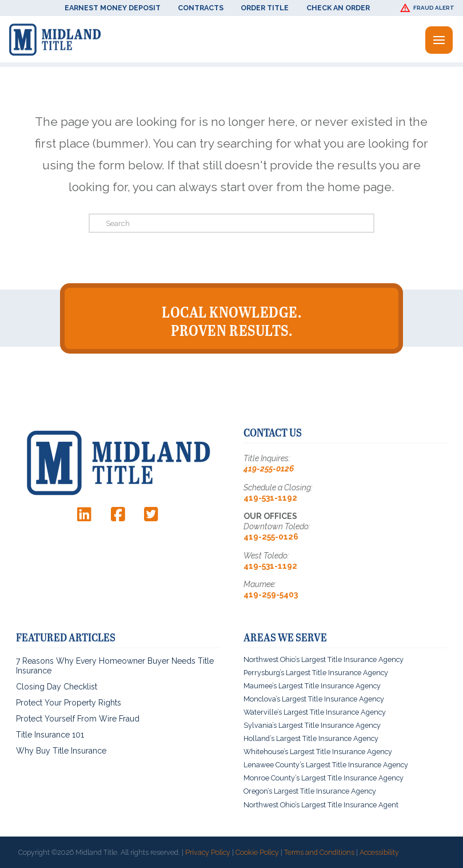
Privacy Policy (208, 852)
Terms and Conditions (319, 852)
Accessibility (379, 852)
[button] (429, 8)
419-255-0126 (269, 468)
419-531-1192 (270, 497)
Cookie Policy (257, 852)
